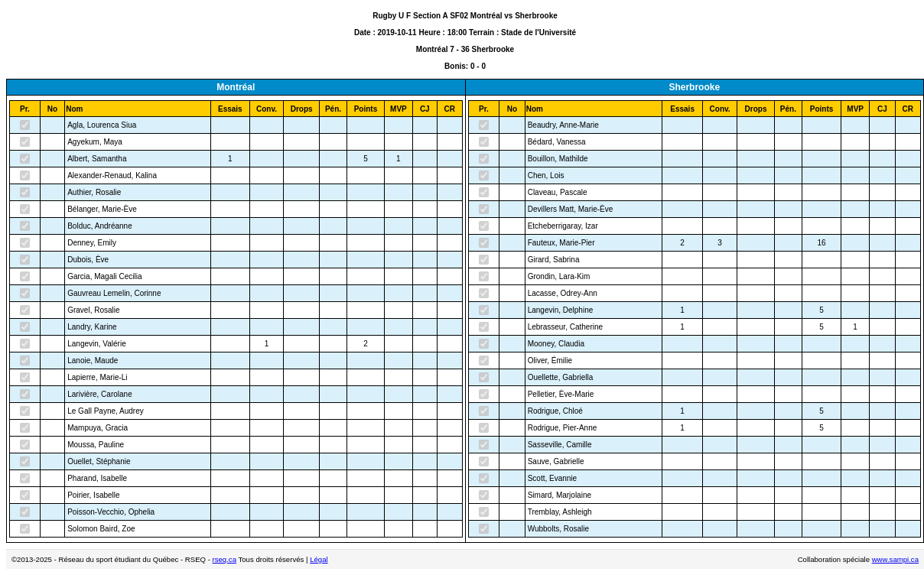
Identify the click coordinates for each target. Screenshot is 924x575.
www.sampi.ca (895, 559)
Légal (319, 559)
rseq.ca (224, 559)
